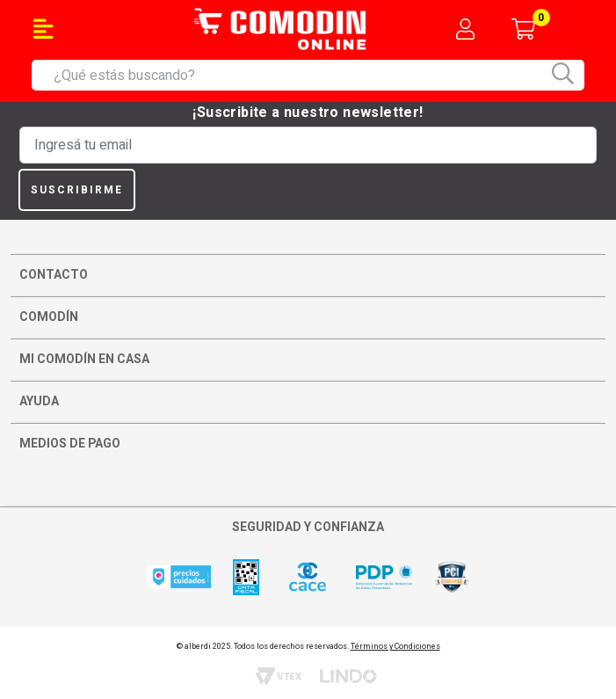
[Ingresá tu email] (308, 145)
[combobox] (319, 75)
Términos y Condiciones (395, 647)
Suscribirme (77, 190)
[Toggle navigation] (43, 29)
